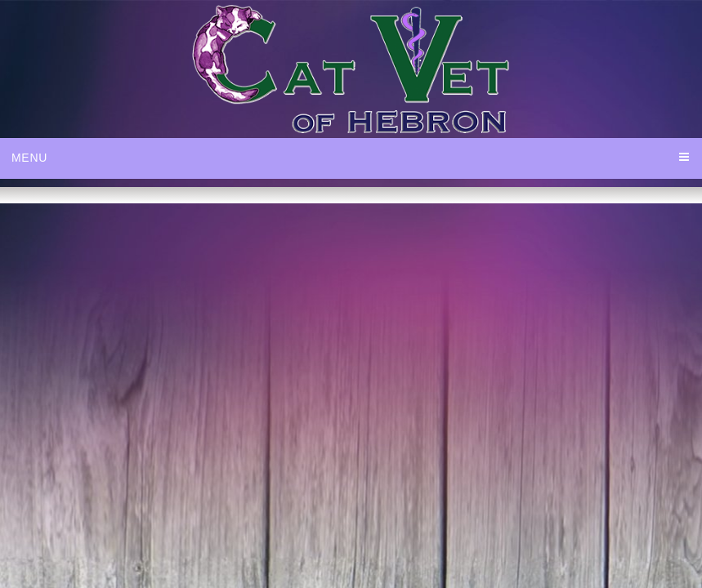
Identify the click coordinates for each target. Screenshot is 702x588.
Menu (29, 158)
